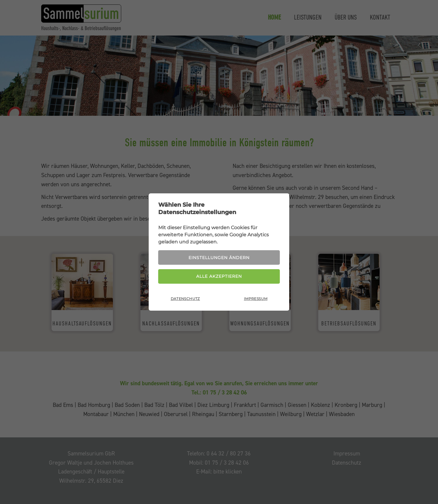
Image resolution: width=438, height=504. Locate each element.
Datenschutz (185, 299)
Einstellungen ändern (219, 258)
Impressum (256, 299)
